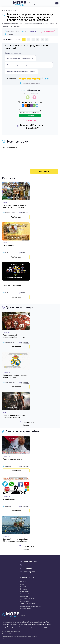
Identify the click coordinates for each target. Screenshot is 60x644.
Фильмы (23, 582)
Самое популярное (31, 561)
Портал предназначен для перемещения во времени (29, 65)
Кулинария (24, 596)
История (14, 10)
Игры (22, 584)
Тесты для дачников (28, 604)
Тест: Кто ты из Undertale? (14, 286)
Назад (18, 40)
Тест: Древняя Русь (11, 245)
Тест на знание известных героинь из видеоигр (14, 416)
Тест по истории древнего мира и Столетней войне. (14, 206)
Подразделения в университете (20, 58)
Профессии (25, 601)
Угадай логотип (10, 499)
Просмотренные (30, 572)
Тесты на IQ (25, 594)
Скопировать (30, 115)
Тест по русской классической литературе (14, 336)
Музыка (23, 587)
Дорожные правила (27, 599)
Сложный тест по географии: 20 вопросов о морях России (15, 540)
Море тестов (6, 10)
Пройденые (28, 568)
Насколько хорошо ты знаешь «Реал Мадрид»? (16, 376)
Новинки (26, 565)
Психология (25, 591)
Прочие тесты (26, 609)
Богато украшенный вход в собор (21, 72)
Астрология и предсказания (30, 606)
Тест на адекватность (12, 459)
